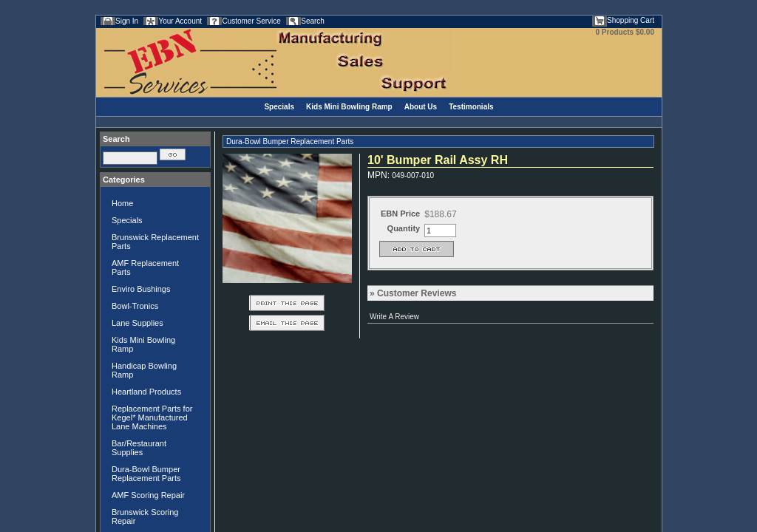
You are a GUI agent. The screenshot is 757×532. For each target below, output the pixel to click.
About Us (421, 107)
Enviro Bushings (141, 289)
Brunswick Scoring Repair (145, 516)
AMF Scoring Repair (148, 495)
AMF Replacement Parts (145, 267)
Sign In (127, 21)
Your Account (180, 21)
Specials (279, 107)
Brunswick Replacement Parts (155, 242)
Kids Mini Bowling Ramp (349, 107)
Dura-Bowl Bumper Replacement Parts (146, 474)
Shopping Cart (631, 20)
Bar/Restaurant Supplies (139, 448)
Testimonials (471, 107)
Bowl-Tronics (135, 306)
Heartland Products (146, 392)
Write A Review (394, 317)
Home (122, 203)
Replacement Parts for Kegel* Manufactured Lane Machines (152, 417)
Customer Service (251, 21)
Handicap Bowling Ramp (144, 370)
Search (313, 21)
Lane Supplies (138, 323)
